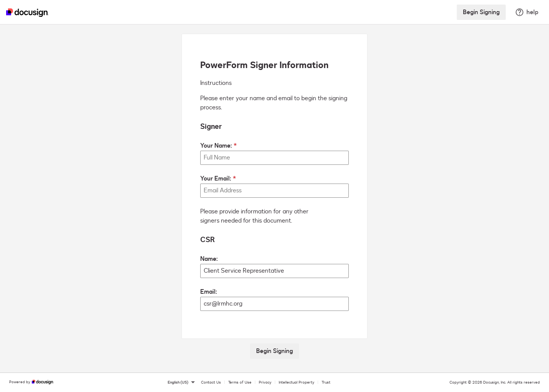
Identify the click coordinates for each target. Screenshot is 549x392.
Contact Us (211, 382)
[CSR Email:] (274, 304)
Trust (326, 382)
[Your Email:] (274, 191)
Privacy (265, 382)
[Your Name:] (274, 158)
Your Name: (216, 146)
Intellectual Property (297, 382)
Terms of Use (240, 382)
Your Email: (216, 179)
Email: (209, 292)
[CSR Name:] (274, 271)
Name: (209, 259)
